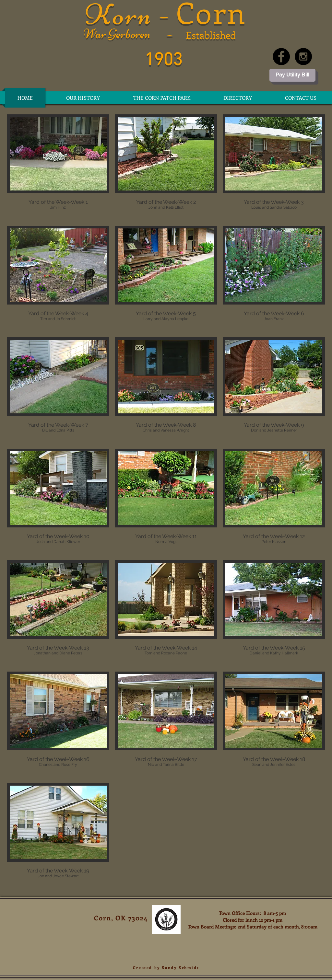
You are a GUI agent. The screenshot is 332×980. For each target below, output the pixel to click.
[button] (237, 98)
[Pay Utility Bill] (292, 75)
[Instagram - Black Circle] (303, 57)
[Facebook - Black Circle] (281, 57)
